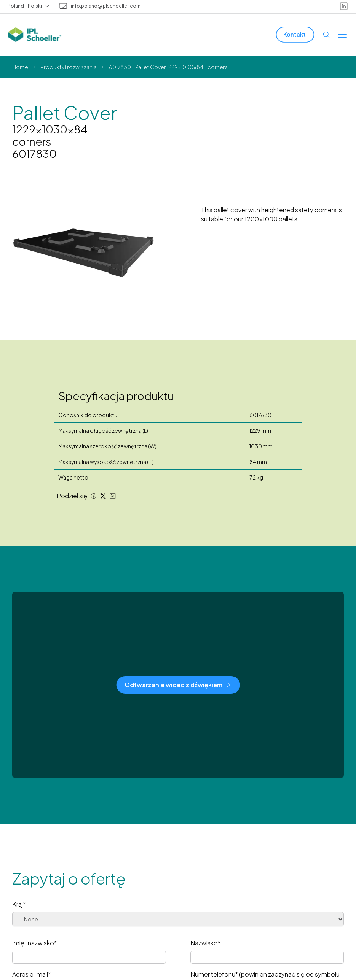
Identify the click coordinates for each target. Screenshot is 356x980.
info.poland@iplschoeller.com (106, 6)
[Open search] (326, 35)
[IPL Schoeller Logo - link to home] (35, 35)
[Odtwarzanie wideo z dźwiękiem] (178, 685)
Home (20, 67)
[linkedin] (344, 6)
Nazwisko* (205, 943)
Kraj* (19, 904)
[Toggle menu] (342, 35)
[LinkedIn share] (113, 496)
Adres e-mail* (31, 974)
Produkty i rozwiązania (69, 67)
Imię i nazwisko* (34, 943)
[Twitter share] (103, 496)
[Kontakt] (295, 34)
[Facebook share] (94, 496)
